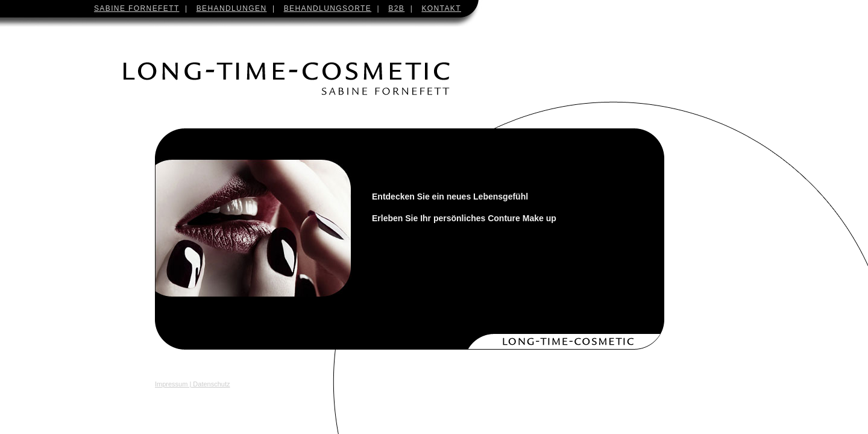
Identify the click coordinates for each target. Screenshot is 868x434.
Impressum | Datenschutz (193, 384)
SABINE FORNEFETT (137, 8)
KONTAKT (441, 8)
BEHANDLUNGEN (232, 8)
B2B (396, 8)
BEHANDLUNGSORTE (328, 8)
